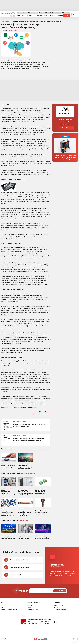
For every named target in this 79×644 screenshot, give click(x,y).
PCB (29, 13)
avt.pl (54, 624)
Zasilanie (41, 13)
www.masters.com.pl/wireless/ (41, 414)
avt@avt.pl (55, 622)
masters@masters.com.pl (65, 124)
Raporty (46, 16)
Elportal (56, 608)
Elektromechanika (49, 13)
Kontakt (3, 605)
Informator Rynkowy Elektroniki (9, 610)
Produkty (30, 16)
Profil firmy (65, 128)
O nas (2, 608)
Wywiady (53, 16)
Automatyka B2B (58, 605)
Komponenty (35, 13)
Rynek (18, 16)
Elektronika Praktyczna (60, 610)
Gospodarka (38, 16)
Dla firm (66, 16)
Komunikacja (58, 13)
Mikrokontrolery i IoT (67, 13)
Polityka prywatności (33, 610)
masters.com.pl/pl (65, 122)
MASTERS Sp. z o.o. (65, 119)
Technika (60, 16)
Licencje (30, 608)
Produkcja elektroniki (22, 13)
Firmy (24, 16)
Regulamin (30, 605)
